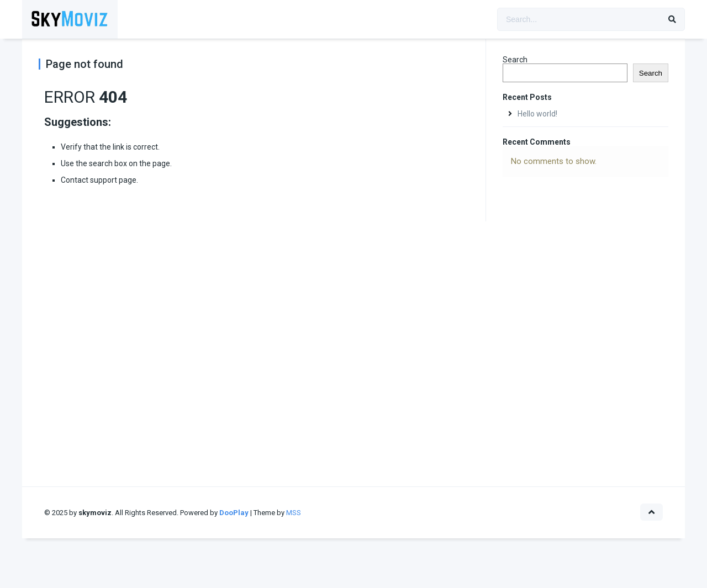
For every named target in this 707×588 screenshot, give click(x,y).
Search (515, 60)
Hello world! (537, 114)
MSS (294, 513)
